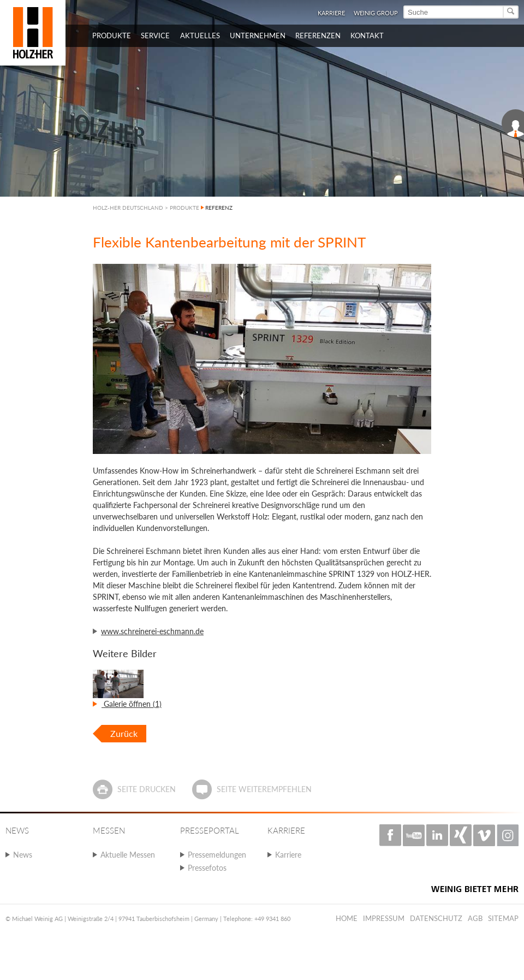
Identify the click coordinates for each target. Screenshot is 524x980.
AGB (475, 918)
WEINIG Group (376, 13)
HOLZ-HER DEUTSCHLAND (128, 208)
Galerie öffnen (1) (132, 704)
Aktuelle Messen (128, 855)
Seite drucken (147, 789)
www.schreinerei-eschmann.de (152, 631)
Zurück (124, 733)
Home (347, 918)
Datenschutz (436, 918)
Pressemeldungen (217, 855)
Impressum (384, 918)
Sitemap (503, 918)
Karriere (331, 13)
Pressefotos (207, 868)
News (23, 855)
